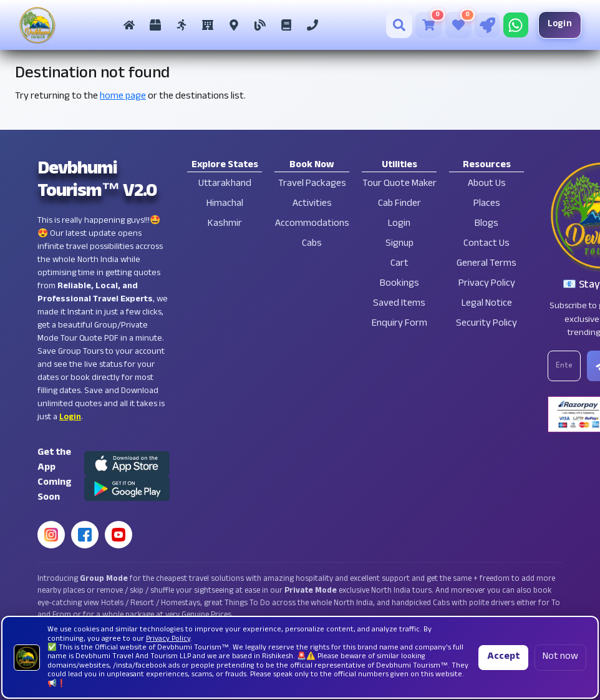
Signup (399, 244)
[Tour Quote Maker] (487, 25)
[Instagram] (51, 535)
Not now (560, 657)
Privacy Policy (487, 284)
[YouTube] (119, 535)
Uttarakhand (225, 184)
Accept (503, 657)
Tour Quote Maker (399, 184)
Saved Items (399, 304)
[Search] (399, 25)
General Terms (486, 264)
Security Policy (486, 324)
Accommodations (312, 224)
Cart (399, 264)
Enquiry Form (399, 324)
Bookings (399, 284)
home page (123, 97)
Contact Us (486, 244)
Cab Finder (399, 204)
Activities (312, 204)
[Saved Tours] (458, 25)
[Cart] (428, 25)
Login (560, 25)
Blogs (486, 224)
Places (487, 204)
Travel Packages (312, 184)
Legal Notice (487, 304)
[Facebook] (85, 535)
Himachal (225, 204)
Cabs (312, 244)
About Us (487, 184)
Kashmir (225, 224)
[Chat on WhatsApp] (516, 25)
